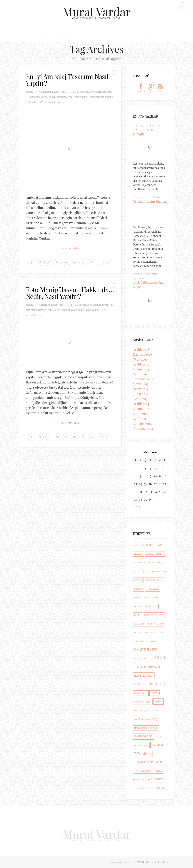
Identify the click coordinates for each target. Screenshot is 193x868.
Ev (73, 59)
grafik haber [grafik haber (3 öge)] (146, 649)
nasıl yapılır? (82, 97)
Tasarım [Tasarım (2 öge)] (157, 745)
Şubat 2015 (140, 394)
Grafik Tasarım (103, 92)
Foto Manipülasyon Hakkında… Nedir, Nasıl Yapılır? (70, 293)
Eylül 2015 (140, 374)
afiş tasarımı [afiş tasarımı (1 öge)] (148, 545)
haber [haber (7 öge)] (158, 658)
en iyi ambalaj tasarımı (61, 97)
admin (29, 92)
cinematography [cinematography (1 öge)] (153, 580)
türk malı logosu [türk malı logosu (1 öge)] (143, 771)
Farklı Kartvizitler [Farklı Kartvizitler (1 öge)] (154, 615)
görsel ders (54, 309)
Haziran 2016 (142, 354)
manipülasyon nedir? (73, 309)
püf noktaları (97, 97)
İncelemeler (127, 36)
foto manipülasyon (36, 309)
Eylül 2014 (140, 419)
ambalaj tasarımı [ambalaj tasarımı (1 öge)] (155, 554)
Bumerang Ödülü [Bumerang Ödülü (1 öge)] (151, 571)
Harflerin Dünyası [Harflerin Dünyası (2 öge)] (147, 667)
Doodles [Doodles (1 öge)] (138, 589)
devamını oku (70, 248)
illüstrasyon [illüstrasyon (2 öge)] (144, 676)
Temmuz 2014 (143, 429)
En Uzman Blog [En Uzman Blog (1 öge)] (153, 598)
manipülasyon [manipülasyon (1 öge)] (159, 711)
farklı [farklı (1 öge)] (137, 615)
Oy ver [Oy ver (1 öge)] (159, 737)
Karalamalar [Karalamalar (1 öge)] (141, 693)
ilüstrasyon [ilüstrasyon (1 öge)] (140, 684)
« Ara (137, 507)
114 (63, 102)
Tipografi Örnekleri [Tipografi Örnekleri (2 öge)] (148, 762)
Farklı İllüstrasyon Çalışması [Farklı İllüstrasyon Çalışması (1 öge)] (149, 624)
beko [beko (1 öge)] (137, 571)
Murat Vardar (96, 12)
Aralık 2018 (141, 349)
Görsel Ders (87, 92)
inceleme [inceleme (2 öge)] (157, 684)
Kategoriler (87, 36)
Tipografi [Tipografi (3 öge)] (143, 754)
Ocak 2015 (140, 399)
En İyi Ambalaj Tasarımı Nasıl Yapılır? (67, 80)
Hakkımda (65, 36)
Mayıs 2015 (141, 384)
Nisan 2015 (140, 389)
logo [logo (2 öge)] (158, 701)
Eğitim (107, 36)
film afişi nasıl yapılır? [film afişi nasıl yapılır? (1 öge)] (146, 633)
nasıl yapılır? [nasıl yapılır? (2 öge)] (143, 736)
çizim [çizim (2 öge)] (160, 788)
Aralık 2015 (141, 364)
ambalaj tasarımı (39, 97)
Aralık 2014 (141, 404)
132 (45, 314)
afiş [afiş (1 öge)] (136, 545)
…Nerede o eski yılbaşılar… (144, 132)
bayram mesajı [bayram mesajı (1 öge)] (156, 563)
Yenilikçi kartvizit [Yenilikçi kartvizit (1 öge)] (143, 788)
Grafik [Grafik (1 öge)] (154, 641)
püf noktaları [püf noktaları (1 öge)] (141, 746)
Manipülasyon (101, 304)
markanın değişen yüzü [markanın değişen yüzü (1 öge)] (146, 728)
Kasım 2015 (141, 369)
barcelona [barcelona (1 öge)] (140, 563)
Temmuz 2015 (143, 379)
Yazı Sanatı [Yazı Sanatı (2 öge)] (155, 779)
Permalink (49, 102)
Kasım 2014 (141, 409)
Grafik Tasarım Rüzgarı (150, 202)
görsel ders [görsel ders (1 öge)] (140, 659)
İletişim (148, 36)
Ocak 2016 (140, 359)
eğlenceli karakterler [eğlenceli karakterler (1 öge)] (146, 606)
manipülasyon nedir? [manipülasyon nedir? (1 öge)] (145, 719)
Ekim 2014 (140, 414)
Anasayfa (46, 36)
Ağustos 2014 (142, 424)
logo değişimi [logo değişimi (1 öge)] (141, 711)
